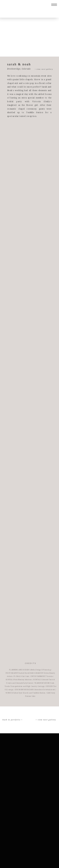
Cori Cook (25, 676)
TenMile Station (39, 693)
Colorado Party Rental (24, 683)
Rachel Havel (24, 673)
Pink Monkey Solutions (23, 680)
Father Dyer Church (21, 693)
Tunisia (49, 676)
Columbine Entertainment (44, 689)
